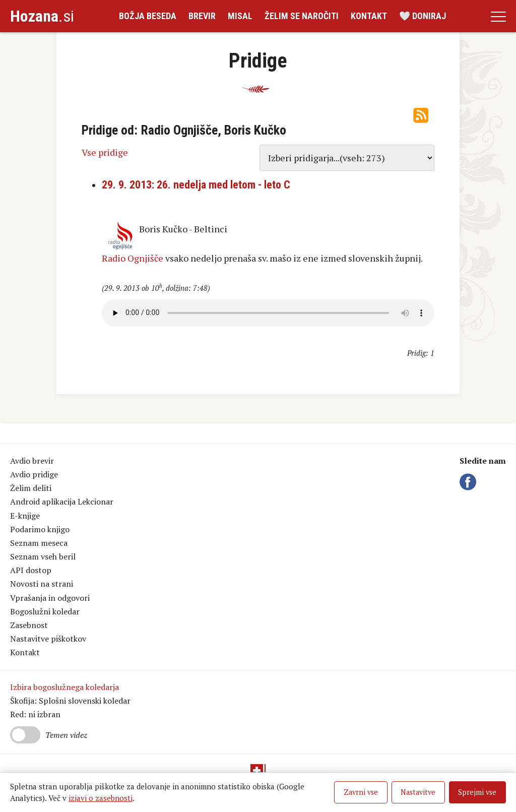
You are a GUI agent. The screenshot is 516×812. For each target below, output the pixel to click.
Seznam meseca (39, 543)
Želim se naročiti (302, 16)
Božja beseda (148, 16)
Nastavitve (418, 792)
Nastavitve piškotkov (48, 639)
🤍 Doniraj (423, 16)
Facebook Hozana (470, 482)
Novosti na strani (42, 584)
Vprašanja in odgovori (50, 598)
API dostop (31, 570)
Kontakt (369, 16)
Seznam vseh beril (43, 556)
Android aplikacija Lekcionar (62, 502)
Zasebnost (29, 625)
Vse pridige (105, 152)
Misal (240, 16)
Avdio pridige (34, 474)
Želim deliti (31, 488)
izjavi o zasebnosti (101, 798)
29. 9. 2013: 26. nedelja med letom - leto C (196, 185)
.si (42, 16)
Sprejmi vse (477, 792)
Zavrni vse (361, 792)
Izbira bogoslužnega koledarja (64, 687)
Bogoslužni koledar (45, 611)
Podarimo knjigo (40, 529)
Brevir (202, 16)
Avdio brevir (32, 461)
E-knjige (25, 516)
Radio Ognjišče (133, 258)
